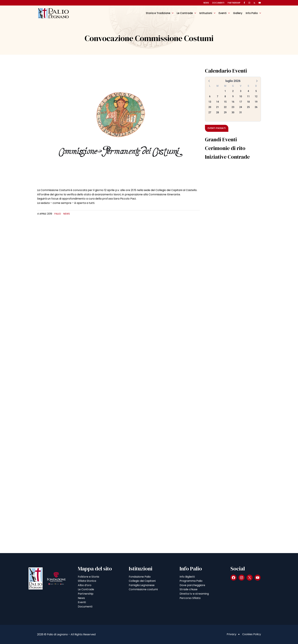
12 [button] (256, 96)
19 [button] (256, 102)
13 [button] (210, 102)
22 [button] (225, 107)
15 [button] (225, 102)
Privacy (232, 634)
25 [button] (248, 107)
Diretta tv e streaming (194, 594)
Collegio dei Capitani (142, 581)
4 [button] (248, 91)
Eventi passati (217, 128)
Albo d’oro (85, 585)
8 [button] (225, 96)
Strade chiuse (189, 589)
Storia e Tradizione (158, 13)
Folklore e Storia (88, 577)
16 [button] (233, 102)
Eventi (223, 13)
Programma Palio (191, 581)
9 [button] (233, 96)
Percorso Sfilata (190, 598)
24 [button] (241, 107)
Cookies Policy (252, 634)
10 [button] (241, 96)
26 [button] (256, 107)
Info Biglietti (187, 577)
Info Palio (252, 13)
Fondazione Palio (140, 577)
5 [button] (256, 91)
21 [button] (217, 107)
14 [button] (217, 102)
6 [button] (210, 96)
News (206, 3)
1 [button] (225, 91)
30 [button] (233, 112)
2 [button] (233, 91)
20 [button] (210, 107)
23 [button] (233, 107)
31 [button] (241, 112)
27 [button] (210, 112)
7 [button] (217, 96)
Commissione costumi (143, 589)
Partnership (234, 3)
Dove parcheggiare (192, 585)
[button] (209, 81)
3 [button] (241, 91)
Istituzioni (206, 13)
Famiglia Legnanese (142, 585)
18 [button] (248, 102)
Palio (58, 214)
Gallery (238, 13)
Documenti (218, 3)
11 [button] (248, 96)
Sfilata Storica (87, 581)
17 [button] (241, 102)
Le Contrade (185, 13)
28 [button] (217, 112)
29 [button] (225, 112)
